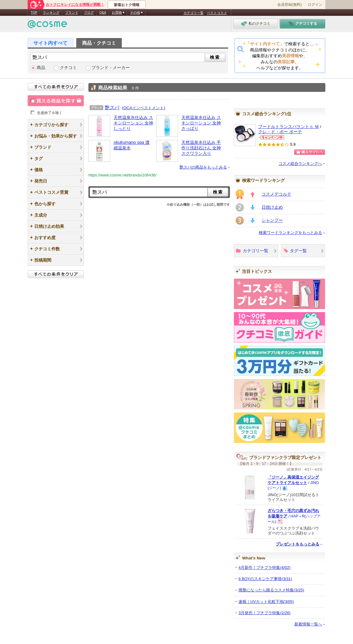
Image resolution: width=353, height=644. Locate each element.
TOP (34, 12)
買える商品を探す (56, 101)
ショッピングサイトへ (310, 152)
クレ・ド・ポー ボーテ (280, 132)
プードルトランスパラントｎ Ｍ (289, 127)
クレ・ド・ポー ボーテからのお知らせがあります (272, 137)
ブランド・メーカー (111, 68)
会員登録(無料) (290, 5)
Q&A (103, 12)
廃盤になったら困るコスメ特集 (271, 590)
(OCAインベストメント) (144, 108)
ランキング (51, 12)
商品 (41, 68)
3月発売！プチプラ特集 (264, 613)
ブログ (89, 12)
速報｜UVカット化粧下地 (266, 602)
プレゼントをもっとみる (298, 544)
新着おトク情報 (127, 5)
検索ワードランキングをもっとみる (290, 233)
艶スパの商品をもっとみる (203, 167)
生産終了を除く (50, 113)
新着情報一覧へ (308, 624)
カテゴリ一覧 (194, 13)
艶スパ (112, 107)
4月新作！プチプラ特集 (264, 567)
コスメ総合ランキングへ (300, 164)
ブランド (72, 12)
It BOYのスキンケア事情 (265, 579)
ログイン (315, 5)
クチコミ (68, 68)
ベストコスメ (217, 13)
